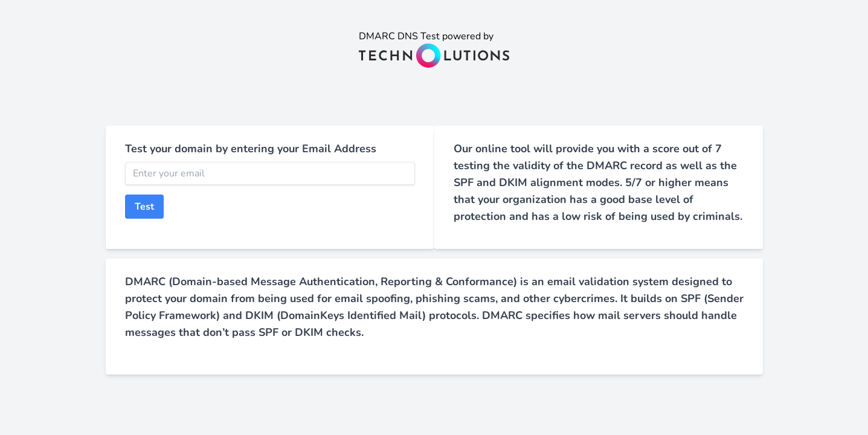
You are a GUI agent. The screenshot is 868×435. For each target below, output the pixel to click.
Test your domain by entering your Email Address (251, 149)
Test (144, 207)
